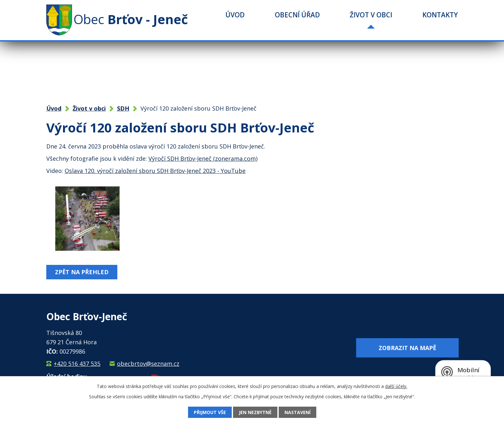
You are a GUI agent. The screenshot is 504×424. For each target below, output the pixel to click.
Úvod (235, 15)
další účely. (396, 386)
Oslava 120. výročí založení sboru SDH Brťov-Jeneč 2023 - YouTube (155, 171)
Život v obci (371, 15)
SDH (123, 108)
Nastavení (297, 412)
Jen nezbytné (255, 412)
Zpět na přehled (82, 272)
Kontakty (440, 15)
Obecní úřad (297, 15)
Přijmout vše (210, 412)
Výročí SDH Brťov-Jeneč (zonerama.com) (203, 158)
